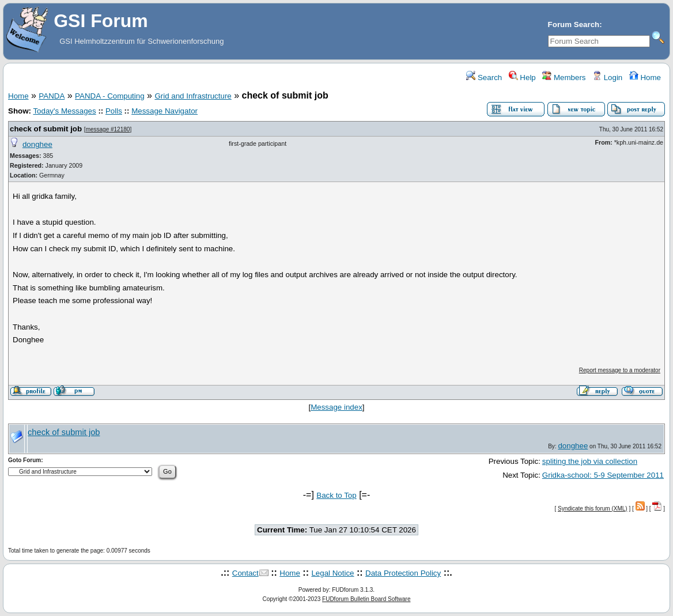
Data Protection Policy (403, 573)
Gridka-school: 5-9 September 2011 (603, 475)
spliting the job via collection (590, 461)
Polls (114, 111)
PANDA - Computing (110, 96)
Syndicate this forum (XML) (593, 509)
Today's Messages (64, 111)
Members (564, 78)
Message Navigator (165, 111)
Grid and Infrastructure (193, 96)
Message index (337, 407)
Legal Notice (332, 573)
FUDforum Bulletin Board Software (366, 599)
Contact (245, 573)
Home (645, 78)
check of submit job (46, 129)
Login (607, 78)
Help (522, 78)
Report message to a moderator (620, 370)
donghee (37, 144)
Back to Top (336, 495)
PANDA (52, 96)
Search (484, 78)
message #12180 (108, 129)
